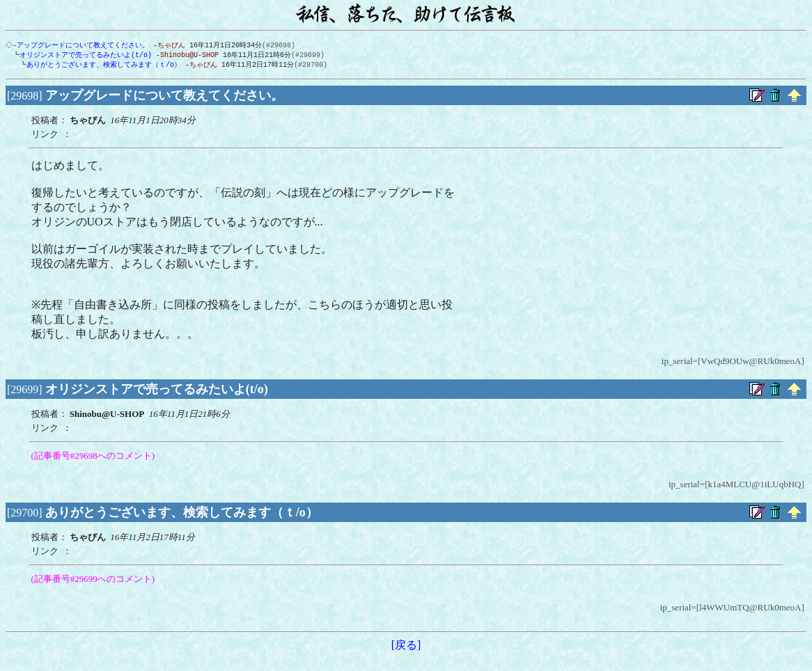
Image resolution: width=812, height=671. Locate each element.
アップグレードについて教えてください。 (84, 45)
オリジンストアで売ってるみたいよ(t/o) (83, 56)
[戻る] (406, 647)
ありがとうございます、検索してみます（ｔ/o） (101, 66)
